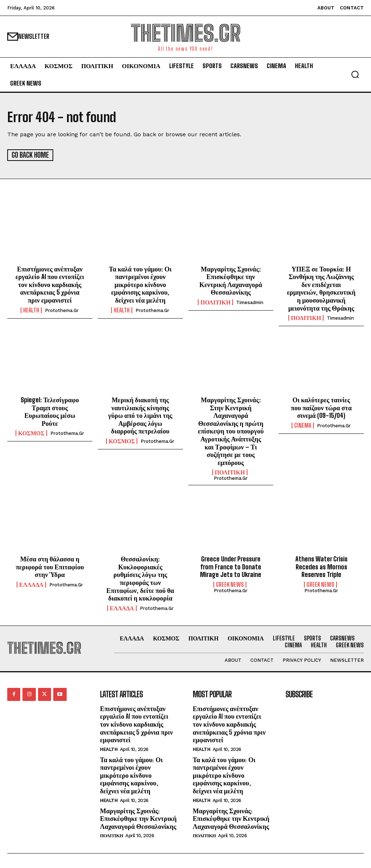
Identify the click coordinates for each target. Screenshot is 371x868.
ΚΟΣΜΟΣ (31, 433)
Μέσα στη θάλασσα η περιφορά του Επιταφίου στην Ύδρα (50, 566)
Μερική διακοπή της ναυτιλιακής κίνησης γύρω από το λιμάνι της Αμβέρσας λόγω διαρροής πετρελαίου (140, 415)
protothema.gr (62, 310)
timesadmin (250, 302)
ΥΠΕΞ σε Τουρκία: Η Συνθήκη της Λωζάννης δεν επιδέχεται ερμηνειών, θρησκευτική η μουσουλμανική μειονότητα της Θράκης (321, 288)
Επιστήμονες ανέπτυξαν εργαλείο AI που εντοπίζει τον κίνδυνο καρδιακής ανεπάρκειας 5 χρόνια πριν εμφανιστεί (50, 284)
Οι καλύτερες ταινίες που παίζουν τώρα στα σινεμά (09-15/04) (321, 407)
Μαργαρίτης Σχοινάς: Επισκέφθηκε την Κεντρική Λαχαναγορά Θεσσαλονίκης (231, 280)
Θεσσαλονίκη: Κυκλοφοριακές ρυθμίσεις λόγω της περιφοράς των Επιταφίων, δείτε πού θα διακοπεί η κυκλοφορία (140, 578)
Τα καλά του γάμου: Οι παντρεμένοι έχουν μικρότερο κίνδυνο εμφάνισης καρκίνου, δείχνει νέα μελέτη (140, 284)
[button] (355, 74)
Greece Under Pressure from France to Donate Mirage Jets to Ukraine (231, 566)
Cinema (303, 425)
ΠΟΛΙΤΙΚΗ (215, 302)
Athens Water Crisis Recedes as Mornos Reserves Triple (321, 566)
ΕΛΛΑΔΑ (31, 584)
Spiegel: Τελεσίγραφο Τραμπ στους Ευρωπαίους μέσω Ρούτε (50, 411)
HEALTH (31, 310)
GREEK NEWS (230, 584)
